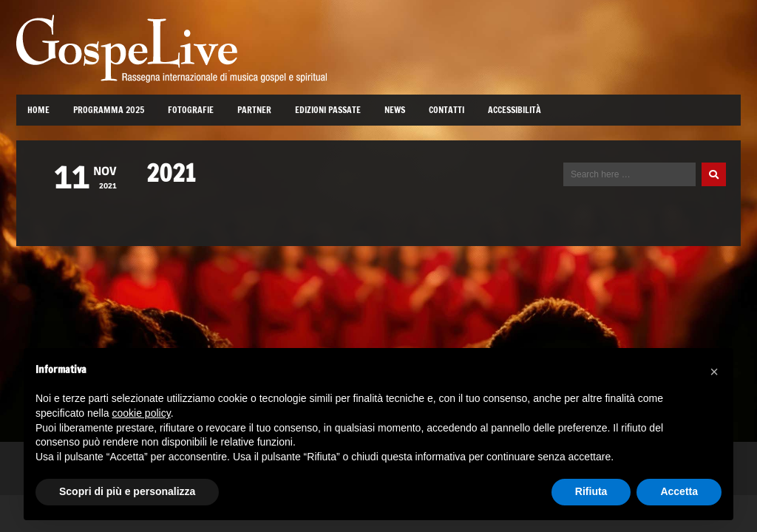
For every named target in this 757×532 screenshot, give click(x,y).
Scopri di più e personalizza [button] (127, 491)
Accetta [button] (679, 491)
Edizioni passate (328, 110)
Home (38, 110)
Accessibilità (515, 110)
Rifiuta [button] (591, 491)
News (395, 110)
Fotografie (191, 110)
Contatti (447, 110)
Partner (254, 110)
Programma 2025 (109, 110)
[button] (714, 372)
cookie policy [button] (142, 413)
